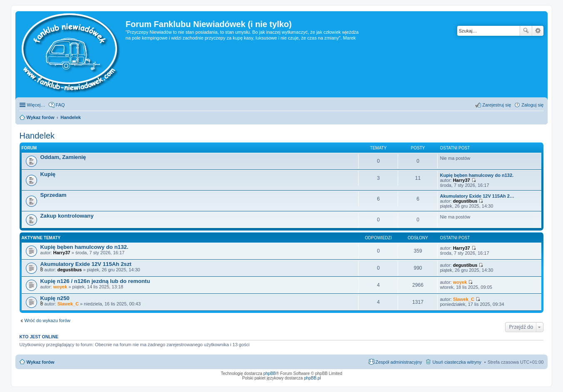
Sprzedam (54, 195)
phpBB (270, 373)
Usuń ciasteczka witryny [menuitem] (457, 362)
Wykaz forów (41, 362)
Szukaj (526, 31)
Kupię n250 (55, 298)
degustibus (465, 201)
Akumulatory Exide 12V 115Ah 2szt (86, 264)
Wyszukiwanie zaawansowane (538, 31)
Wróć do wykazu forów (47, 320)
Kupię (48, 174)
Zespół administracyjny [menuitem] (399, 362)
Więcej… (36, 105)
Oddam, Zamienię (63, 157)
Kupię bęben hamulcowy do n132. (477, 175)
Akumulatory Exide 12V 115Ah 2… (477, 196)
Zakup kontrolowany (67, 216)
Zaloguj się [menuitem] (532, 105)
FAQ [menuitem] (60, 105)
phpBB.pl (313, 378)
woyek (60, 287)
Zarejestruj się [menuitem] (497, 105)
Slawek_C (68, 304)
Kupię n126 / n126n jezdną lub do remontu (95, 281)
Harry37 (462, 180)
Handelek (37, 136)
